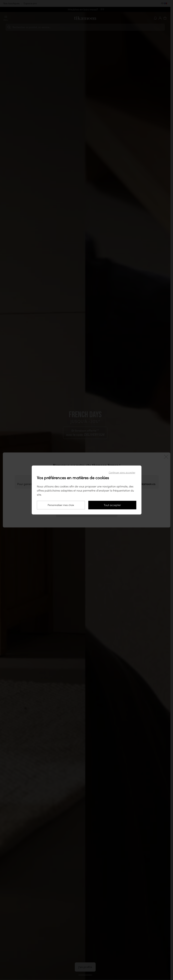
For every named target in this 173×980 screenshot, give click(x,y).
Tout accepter (112, 505)
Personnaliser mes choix (61, 505)
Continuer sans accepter (122, 473)
